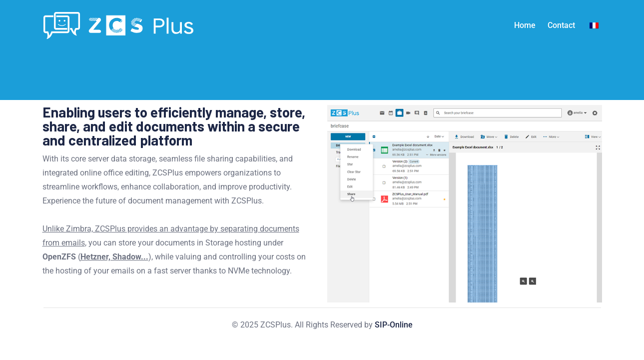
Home (525, 25)
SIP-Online (394, 325)
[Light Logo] (118, 25)
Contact (561, 25)
